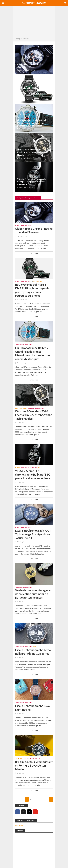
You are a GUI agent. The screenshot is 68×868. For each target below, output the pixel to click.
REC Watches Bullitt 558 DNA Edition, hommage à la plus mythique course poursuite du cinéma (30, 92)
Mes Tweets (19, 826)
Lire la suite (34, 253)
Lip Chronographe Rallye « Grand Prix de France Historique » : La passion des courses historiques (32, 123)
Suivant (51, 799)
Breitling (19, 759)
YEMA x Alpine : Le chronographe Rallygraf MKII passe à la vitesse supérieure (32, 182)
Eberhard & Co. (21, 408)
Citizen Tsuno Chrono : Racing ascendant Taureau (30, 65)
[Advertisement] (34, 22)
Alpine (18, 468)
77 (41, 799)
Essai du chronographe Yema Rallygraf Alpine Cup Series (33, 652)
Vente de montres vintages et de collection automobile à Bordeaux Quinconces (33, 594)
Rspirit (34, 70)
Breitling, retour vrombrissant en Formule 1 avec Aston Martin (34, 765)
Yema (40, 468)
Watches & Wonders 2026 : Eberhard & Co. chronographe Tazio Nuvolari (33, 152)
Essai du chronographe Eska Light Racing (32, 708)
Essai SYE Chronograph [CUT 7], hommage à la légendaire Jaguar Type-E (33, 534)
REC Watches (38, 282)
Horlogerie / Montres (24, 226)
